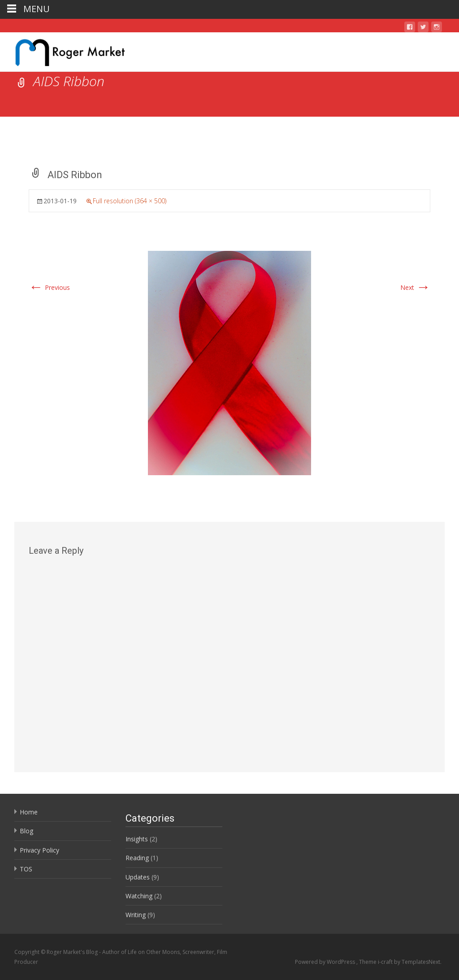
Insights (137, 839)
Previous (49, 287)
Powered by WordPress (326, 962)
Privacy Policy (39, 850)
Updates (138, 877)
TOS (26, 869)
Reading (137, 858)
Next (415, 287)
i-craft (386, 962)
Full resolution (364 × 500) (130, 201)
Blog (26, 831)
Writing (136, 915)
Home (29, 812)
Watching (139, 896)
